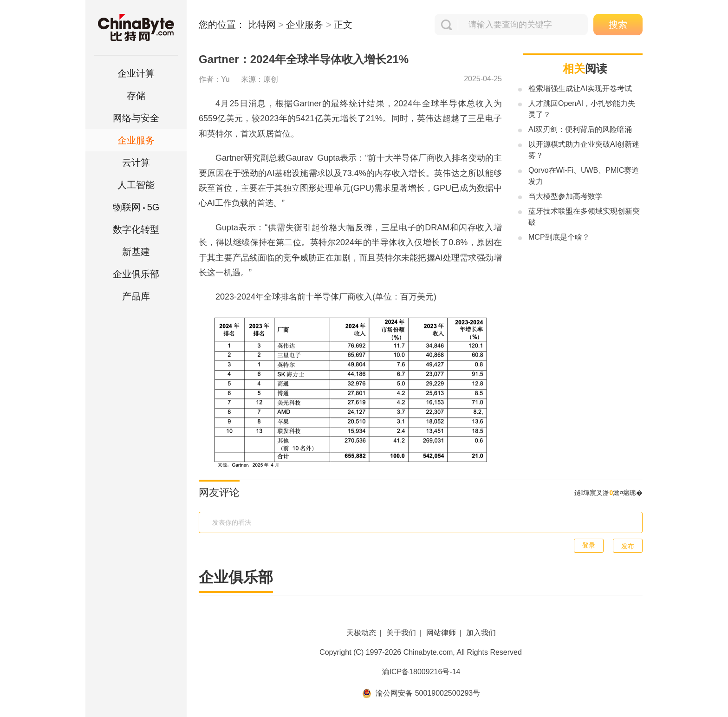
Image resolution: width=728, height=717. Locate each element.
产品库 (136, 296)
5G (136, 207)
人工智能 (136, 185)
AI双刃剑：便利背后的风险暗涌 (580, 129)
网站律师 (441, 633)
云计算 (136, 163)
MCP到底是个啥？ (559, 237)
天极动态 (361, 633)
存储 (136, 96)
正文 (343, 25)
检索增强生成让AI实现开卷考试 (580, 88)
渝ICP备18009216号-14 (421, 672)
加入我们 (481, 633)
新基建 (136, 252)
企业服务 (136, 140)
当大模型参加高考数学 (565, 196)
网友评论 (219, 492)
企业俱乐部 (136, 274)
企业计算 (136, 73)
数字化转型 (136, 229)
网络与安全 (136, 118)
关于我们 (401, 633)
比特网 (262, 25)
